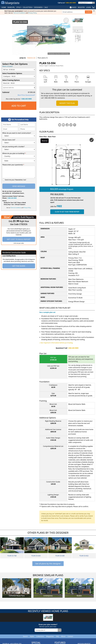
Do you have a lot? (9, 140)
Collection (28, 7)
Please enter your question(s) (13, 165)
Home (41, 66)
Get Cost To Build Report (19, 239)
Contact (70, 636)
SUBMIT (88, 12)
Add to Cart (19, 106)
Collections (40, 636)
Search (25, 636)
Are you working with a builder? (13, 147)
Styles (32, 636)
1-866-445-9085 (26, 99)
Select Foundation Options (12, 73)
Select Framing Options (11, 80)
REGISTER (81, 7)
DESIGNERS (39, 7)
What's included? (7, 66)
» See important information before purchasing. (56, 343)
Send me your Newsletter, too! (16, 180)
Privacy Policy (33, 13)
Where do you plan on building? (14, 153)
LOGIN (88, 7)
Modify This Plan (67, 103)
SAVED (73, 7)
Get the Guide (19, 266)
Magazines (50, 636)
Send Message (19, 186)
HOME (4, 7)
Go (94, 3)
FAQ (57, 636)
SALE (46, 7)
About (63, 636)
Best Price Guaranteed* (26, 95)
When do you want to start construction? (17, 133)
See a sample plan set (47, 312)
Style (19, 7)
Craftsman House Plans (56, 66)
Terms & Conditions (19, 13)
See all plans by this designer (48, 564)
